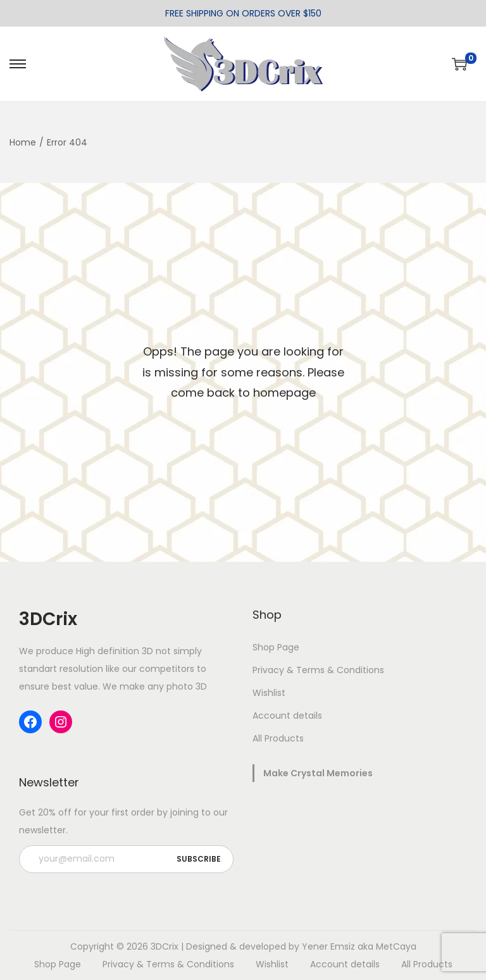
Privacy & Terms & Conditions (318, 670)
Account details (287, 716)
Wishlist (269, 693)
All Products (278, 738)
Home (23, 142)
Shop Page (276, 647)
